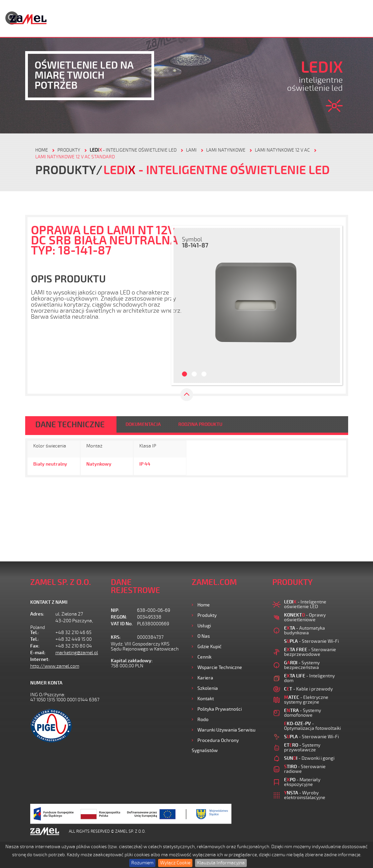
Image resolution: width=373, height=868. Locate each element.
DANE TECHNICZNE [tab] (70, 425)
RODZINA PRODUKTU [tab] (200, 424)
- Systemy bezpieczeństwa (302, 665)
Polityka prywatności (220, 709)
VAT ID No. (122, 624)
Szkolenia (208, 688)
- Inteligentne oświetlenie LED (133, 150)
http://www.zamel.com (55, 666)
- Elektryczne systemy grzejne (306, 700)
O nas (204, 636)
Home (204, 605)
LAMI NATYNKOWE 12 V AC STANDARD (75, 157)
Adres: (37, 614)
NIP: (115, 610)
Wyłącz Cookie (175, 863)
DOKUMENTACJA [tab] (143, 424)
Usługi (204, 626)
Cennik (204, 657)
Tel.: (35, 633)
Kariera (205, 678)
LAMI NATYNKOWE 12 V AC (282, 150)
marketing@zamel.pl (77, 653)
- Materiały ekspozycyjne (302, 782)
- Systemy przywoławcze (302, 747)
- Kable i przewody (308, 689)
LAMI (191, 150)
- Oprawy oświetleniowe (305, 617)
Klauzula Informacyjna (221, 863)
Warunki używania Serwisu (226, 730)
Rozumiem (142, 863)
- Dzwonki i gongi (309, 758)
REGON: (119, 617)
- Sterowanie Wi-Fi (311, 641)
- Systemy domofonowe (302, 713)
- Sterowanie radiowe (305, 769)
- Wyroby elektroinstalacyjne (305, 795)
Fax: (35, 646)
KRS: (116, 637)
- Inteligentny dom (309, 678)
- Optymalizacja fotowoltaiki (312, 726)
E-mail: (38, 653)
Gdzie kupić (209, 647)
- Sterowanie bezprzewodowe (310, 652)
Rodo (203, 720)
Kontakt (206, 699)
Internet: (40, 659)
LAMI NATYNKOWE (226, 150)
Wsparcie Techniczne (220, 667)
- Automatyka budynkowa (305, 630)
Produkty (207, 615)
